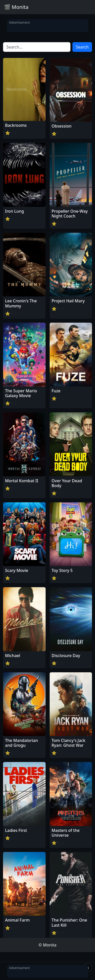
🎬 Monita (16, 7)
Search (82, 47)
